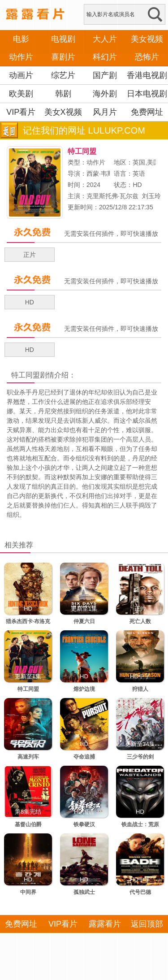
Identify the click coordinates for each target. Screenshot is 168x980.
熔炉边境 (84, 689)
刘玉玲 (151, 196)
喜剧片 (63, 57)
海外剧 (105, 94)
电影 (21, 39)
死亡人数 (140, 621)
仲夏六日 (84, 621)
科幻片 (105, 57)
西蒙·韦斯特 (103, 173)
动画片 (21, 75)
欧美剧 (21, 94)
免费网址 (147, 112)
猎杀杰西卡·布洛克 (28, 621)
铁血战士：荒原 (140, 824)
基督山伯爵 (28, 824)
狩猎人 (140, 689)
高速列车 (28, 757)
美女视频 (147, 39)
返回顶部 (147, 924)
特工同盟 (26, 375)
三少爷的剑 (140, 757)
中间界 (28, 892)
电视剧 (63, 39)
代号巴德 (140, 892)
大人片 (105, 39)
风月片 (105, 112)
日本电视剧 (147, 94)
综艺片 (63, 75)
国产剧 (105, 75)
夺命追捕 (84, 757)
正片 (30, 255)
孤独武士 (84, 892)
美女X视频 (63, 112)
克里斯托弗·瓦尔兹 (112, 196)
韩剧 (63, 94)
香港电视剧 (147, 75)
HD (30, 302)
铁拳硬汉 (84, 824)
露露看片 (105, 924)
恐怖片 (147, 57)
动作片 (21, 57)
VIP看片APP (21, 121)
